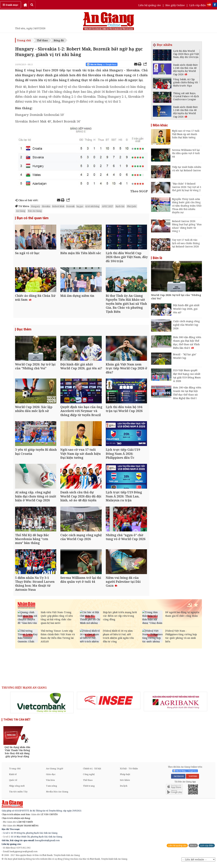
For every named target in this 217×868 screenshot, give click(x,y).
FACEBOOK (178, 779)
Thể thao (42, 40)
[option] (42, 706)
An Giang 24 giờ (55, 772)
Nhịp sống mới (17, 789)
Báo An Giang (35, 211)
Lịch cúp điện (198, 5)
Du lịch (124, 789)
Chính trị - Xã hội (92, 772)
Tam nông (52, 789)
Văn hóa (50, 783)
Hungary (35, 206)
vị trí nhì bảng (92, 206)
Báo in (193, 849)
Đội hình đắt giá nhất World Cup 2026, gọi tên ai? (186, 309)
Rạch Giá (120, 206)
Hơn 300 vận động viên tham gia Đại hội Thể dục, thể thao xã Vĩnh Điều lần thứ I (187, 342)
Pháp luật (125, 778)
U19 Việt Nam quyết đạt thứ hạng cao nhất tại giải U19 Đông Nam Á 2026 (187, 376)
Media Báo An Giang (57, 795)
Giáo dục (51, 778)
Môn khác (160, 125)
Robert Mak (58, 206)
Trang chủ (24, 40)
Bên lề (157, 258)
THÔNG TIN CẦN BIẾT (17, 723)
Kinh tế (13, 778)
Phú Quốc (132, 206)
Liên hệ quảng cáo (150, 5)
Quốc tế (13, 783)
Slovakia (46, 206)
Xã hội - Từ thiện (129, 772)
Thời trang (89, 789)
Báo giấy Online (175, 5)
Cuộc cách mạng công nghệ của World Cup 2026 (186, 325)
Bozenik (70, 206)
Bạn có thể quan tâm (33, 218)
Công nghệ (89, 778)
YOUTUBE (193, 779)
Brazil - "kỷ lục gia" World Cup (185, 356)
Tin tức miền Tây (18, 795)
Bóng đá (59, 40)
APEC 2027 (107, 206)
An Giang (21, 211)
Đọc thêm (24, 330)
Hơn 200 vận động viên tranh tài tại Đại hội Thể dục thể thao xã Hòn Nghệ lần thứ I (187, 393)
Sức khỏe (125, 783)
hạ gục (80, 206)
